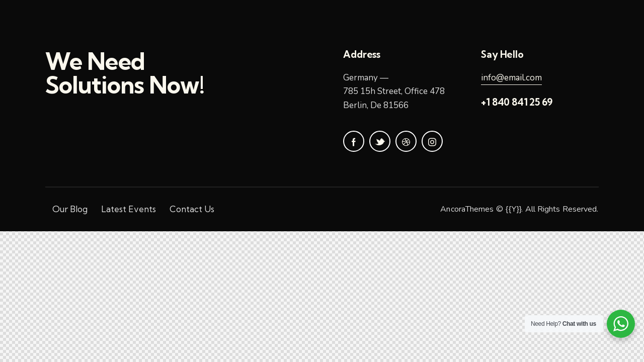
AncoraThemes (467, 209)
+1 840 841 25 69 (517, 102)
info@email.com (511, 78)
